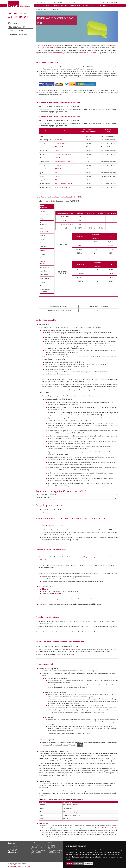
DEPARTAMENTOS (46, 498)
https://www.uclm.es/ (56, 53)
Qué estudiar (51, 845)
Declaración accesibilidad (63, 154)
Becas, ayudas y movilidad (55, 850)
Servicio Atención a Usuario (64, 184)
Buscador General (61, 143)
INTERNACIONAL (89, 5)
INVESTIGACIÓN (61, 5)
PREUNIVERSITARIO (44, 2)
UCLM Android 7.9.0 (83, 53)
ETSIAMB (58, 169)
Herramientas (113, 2)
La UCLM (34, 843)
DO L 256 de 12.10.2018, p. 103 (52, 837)
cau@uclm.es (59, 594)
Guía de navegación (17, 27)
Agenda (33, 849)
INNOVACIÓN (75, 5)
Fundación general (36, 854)
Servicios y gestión (36, 853)
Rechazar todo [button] (79, 863)
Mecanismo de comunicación (64, 162)
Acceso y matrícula (53, 846)
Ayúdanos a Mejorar (16, 31)
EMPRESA (71, 2)
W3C (110, 756)
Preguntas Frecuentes (18, 34)
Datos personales (25, 865)
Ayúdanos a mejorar (85, 599)
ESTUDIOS (47, 5)
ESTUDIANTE (59, 2)
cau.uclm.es (13, 852)
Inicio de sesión (60, 158)
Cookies (17, 865)
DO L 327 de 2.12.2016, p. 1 (107, 828)
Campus (33, 846)
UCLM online (51, 848)
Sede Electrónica (83, 632)
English (104, 2)
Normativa (34, 855)
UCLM (38, 5)
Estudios (51, 843)
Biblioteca (58, 180)
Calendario (51, 851)
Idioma (57, 176)
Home (57, 136)
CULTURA (102, 5)
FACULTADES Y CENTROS (48, 495)
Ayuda (57, 173)
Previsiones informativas (38, 850)
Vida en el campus (53, 849)
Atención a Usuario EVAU (63, 187)
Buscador (58, 165)
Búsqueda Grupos (61, 147)
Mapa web (13, 23)
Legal (57, 151)
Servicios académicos (54, 853)
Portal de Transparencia (38, 851)
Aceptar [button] (69, 863)
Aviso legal (11, 865)
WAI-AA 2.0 (94, 756)
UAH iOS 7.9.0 (95, 53)
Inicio (37, 9)
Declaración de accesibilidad (16, 866)
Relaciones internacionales (39, 845)
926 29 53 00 (47, 589)
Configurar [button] (88, 863)
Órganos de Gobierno (37, 848)
